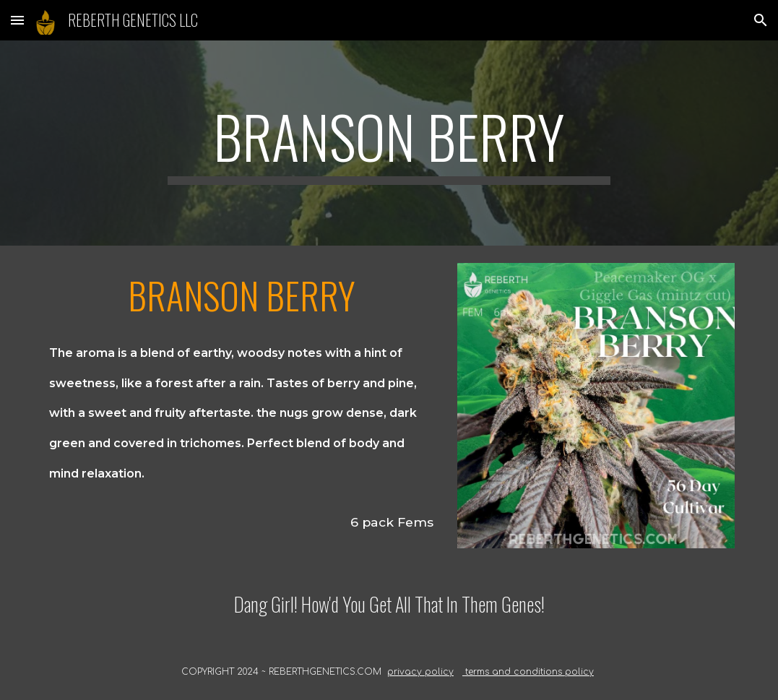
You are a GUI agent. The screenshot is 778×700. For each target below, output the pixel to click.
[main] (389, 143)
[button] (17, 20)
